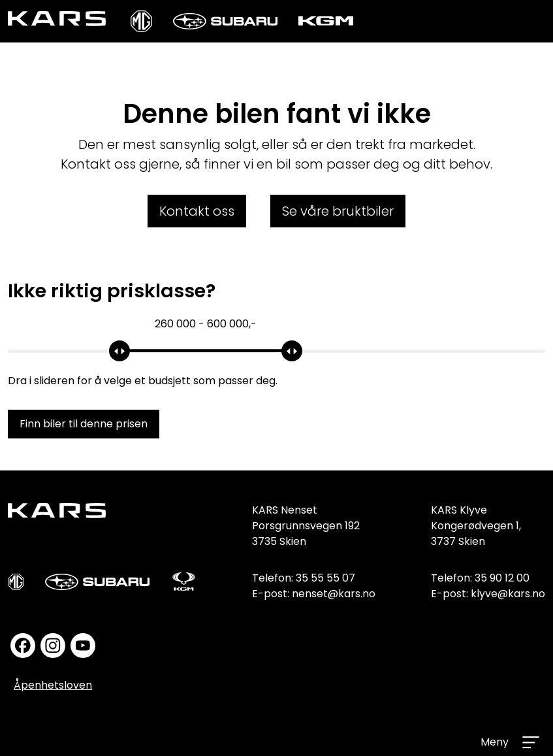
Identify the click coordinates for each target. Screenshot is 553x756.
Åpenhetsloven (53, 685)
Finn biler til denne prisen (84, 424)
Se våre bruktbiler (338, 211)
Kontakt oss (197, 211)
